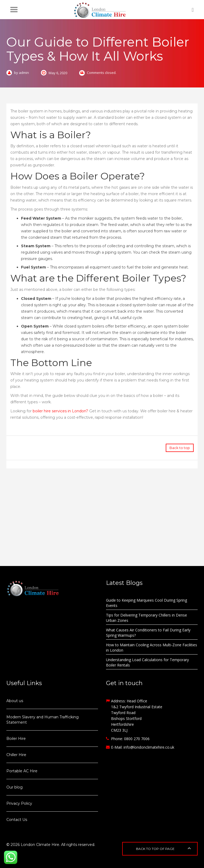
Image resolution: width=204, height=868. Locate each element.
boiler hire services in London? (60, 411)
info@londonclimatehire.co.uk (149, 747)
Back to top (180, 448)
